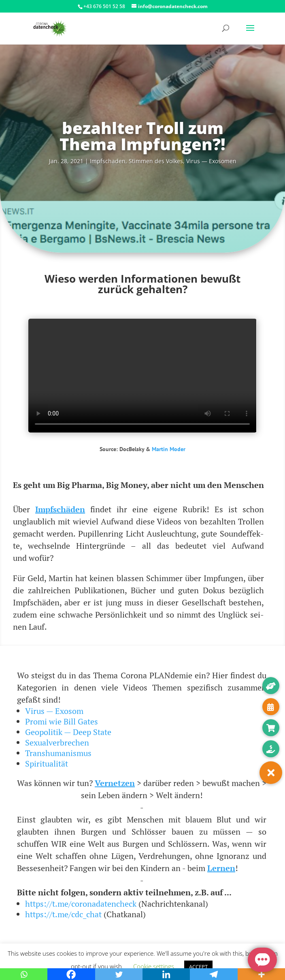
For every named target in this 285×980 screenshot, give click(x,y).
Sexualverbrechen (57, 742)
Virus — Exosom (54, 711)
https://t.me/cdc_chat (63, 914)
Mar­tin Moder (169, 449)
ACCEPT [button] (198, 967)
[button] (271, 773)
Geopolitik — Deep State (68, 732)
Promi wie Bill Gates (62, 721)
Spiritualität (47, 764)
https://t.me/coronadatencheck (81, 904)
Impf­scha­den (108, 161)
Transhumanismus (58, 753)
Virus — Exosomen (211, 161)
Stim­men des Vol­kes (156, 161)
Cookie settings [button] (154, 966)
